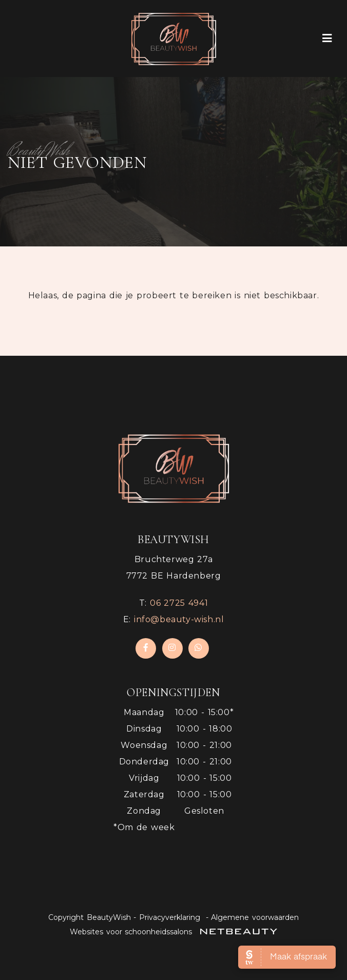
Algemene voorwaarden (255, 917)
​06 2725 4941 (179, 603)
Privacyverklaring (170, 917)
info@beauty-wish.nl (179, 619)
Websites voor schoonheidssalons (173, 932)
